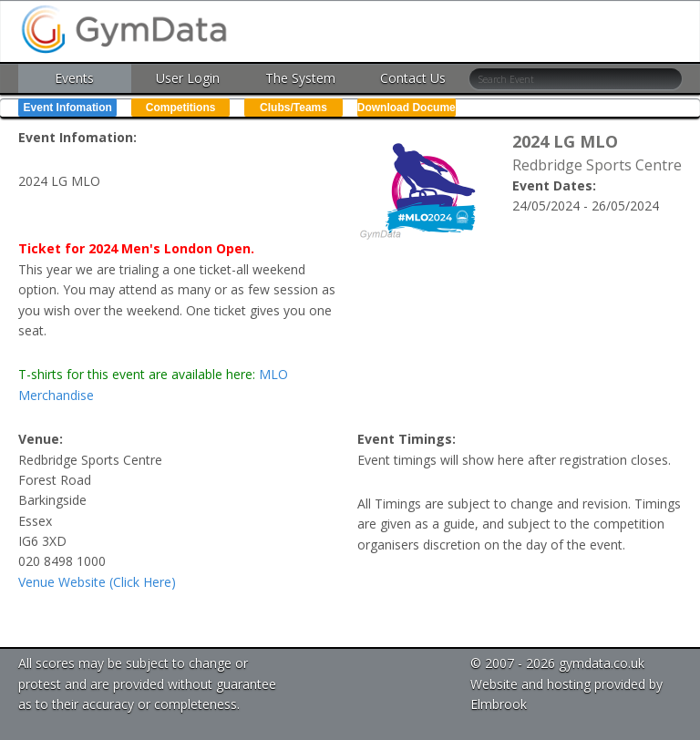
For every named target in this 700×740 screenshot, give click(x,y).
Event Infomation (68, 108)
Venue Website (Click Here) (97, 582)
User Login (188, 78)
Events (74, 78)
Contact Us (413, 78)
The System (300, 78)
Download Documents (407, 108)
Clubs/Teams (293, 108)
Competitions (181, 108)
